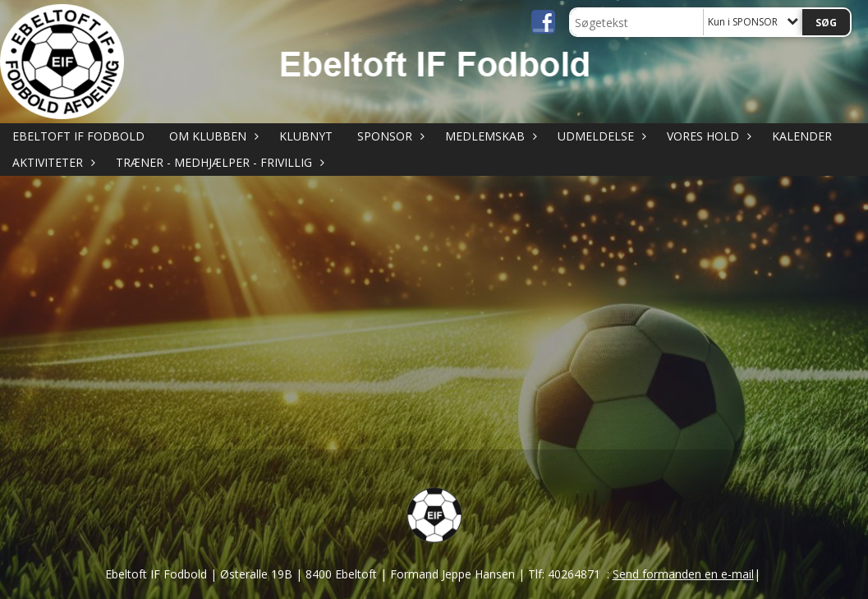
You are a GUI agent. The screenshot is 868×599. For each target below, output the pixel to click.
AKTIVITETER (52, 162)
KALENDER (802, 136)
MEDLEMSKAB (489, 136)
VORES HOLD (707, 136)
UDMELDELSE (600, 136)
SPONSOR (389, 136)
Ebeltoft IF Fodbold (78, 136)
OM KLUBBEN (212, 136)
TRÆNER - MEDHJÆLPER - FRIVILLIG (218, 162)
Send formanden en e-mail (683, 574)
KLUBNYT (306, 136)
